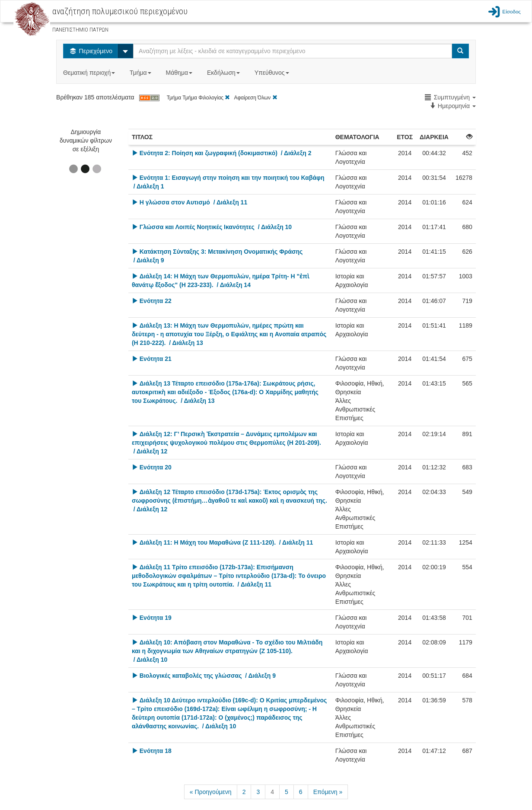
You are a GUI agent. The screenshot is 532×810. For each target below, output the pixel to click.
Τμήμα (141, 73)
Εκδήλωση (224, 73)
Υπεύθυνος (273, 73)
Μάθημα (180, 73)
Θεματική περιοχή (90, 73)
